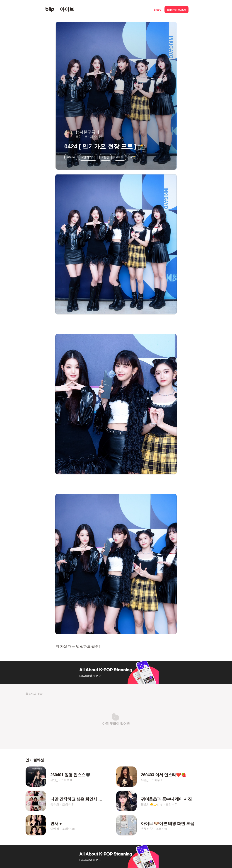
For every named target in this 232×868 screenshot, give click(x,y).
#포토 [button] (120, 157)
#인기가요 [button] (88, 157)
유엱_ (54, 780)
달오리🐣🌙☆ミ (152, 804)
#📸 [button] (133, 157)
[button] (157, 9)
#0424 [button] (71, 157)
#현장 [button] (105, 157)
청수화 (55, 804)
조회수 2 (68, 804)
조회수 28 (68, 829)
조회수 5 (161, 829)
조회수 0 (66, 780)
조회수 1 (157, 780)
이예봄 (55, 829)
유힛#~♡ (147, 829)
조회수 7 (171, 804)
